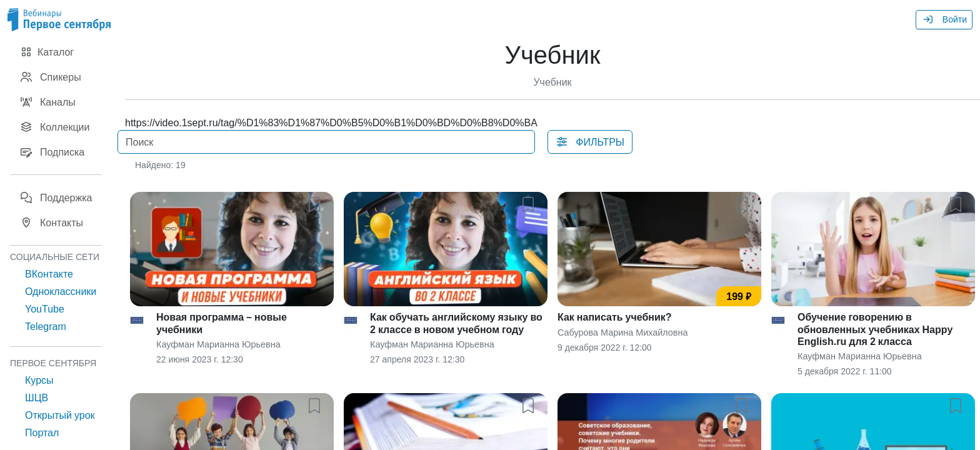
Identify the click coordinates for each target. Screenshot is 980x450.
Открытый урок (60, 415)
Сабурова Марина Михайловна (622, 332)
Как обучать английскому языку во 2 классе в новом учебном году (456, 323)
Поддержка (56, 197)
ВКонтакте (49, 274)
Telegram (46, 326)
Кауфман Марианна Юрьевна (218, 344)
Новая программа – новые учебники (222, 323)
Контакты (52, 222)
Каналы (48, 102)
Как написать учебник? (615, 317)
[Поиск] (326, 142)
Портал (42, 432)
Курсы (39, 380)
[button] (317, 202)
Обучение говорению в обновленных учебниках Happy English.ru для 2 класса (875, 329)
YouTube (45, 309)
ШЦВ (37, 397)
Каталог (47, 52)
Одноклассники (61, 291)
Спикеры (51, 77)
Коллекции (55, 127)
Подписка (52, 152)
